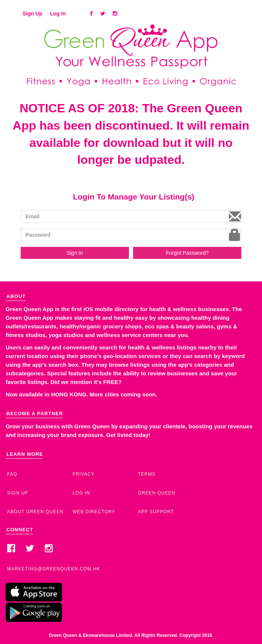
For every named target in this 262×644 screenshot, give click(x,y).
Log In (58, 14)
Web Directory (94, 512)
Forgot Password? (187, 253)
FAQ (12, 474)
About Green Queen (35, 512)
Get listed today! (129, 435)
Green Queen (157, 493)
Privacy (84, 474)
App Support (156, 512)
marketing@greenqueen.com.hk (54, 569)
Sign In (75, 253)
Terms (147, 474)
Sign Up (33, 14)
